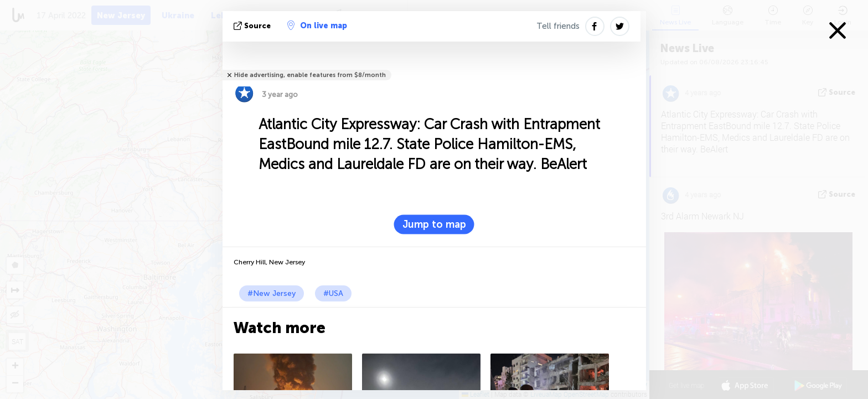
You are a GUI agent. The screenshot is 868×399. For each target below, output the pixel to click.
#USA (333, 293)
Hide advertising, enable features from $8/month (310, 75)
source (253, 26)
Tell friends (558, 26)
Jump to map (434, 224)
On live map (317, 25)
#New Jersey (272, 293)
